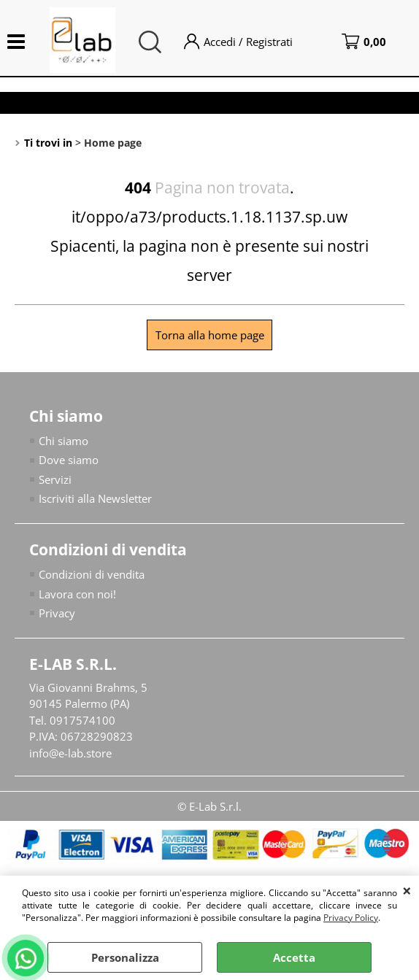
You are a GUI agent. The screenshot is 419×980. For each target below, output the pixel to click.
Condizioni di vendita (92, 574)
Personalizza (125, 957)
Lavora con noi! (77, 594)
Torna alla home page (210, 335)
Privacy (57, 613)
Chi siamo (64, 441)
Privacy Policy (351, 918)
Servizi (55, 479)
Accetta (294, 957)
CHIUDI (407, 890)
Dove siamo (69, 460)
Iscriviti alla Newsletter (95, 498)
